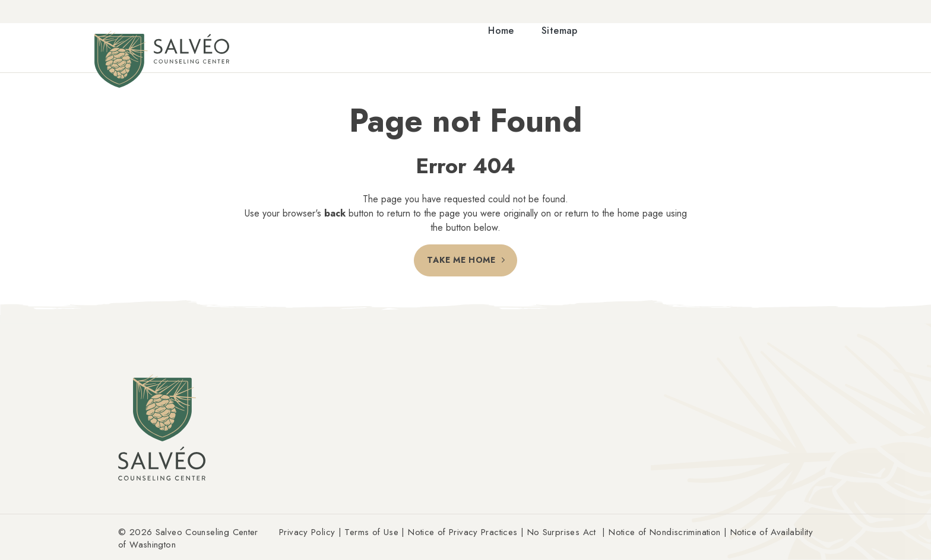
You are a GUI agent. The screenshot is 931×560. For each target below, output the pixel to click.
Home (501, 31)
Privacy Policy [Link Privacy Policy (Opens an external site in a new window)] (307, 532)
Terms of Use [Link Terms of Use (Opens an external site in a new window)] (371, 532)
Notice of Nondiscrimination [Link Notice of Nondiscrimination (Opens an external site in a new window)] (664, 532)
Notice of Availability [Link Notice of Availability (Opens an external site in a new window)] (772, 532)
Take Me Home (461, 260)
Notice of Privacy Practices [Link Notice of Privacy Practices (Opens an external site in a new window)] (463, 532)
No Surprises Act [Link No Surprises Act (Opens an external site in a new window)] (562, 532)
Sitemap (560, 31)
